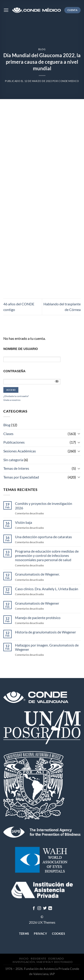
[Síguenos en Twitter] (45, 908)
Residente (39, 958)
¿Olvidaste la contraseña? (16, 396)
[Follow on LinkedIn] (50, 908)
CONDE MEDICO (69, 81)
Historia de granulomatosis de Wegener (45, 632)
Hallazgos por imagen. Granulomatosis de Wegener (47, 647)
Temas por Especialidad (21, 477)
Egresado (56, 958)
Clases (8, 434)
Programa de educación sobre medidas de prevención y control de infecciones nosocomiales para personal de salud (47, 555)
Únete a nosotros (12, 400)
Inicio (24, 958)
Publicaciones (14, 442)
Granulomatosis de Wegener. (37, 574)
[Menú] (6, 10)
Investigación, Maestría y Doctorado (43, 962)
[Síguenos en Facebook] (34, 908)
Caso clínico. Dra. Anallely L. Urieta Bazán (47, 589)
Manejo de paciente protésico (38, 618)
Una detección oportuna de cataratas (43, 537)
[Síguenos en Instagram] (39, 908)
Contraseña (14, 371)
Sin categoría (13, 460)
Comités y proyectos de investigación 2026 (44, 506)
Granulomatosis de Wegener (37, 603)
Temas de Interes (16, 468)
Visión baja (24, 522)
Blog (42, 49)
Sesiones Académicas (20, 451)
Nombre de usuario (21, 349)
